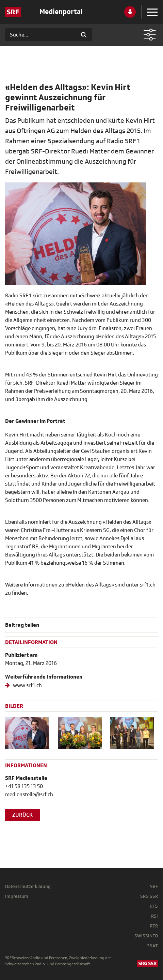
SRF (154, 886)
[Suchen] (40, 35)
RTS (154, 906)
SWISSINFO (146, 936)
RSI (154, 916)
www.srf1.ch (27, 685)
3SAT (152, 946)
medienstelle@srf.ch (29, 795)
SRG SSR (149, 896)
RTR (154, 926)
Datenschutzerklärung (28, 886)
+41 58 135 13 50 (24, 786)
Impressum (17, 896)
